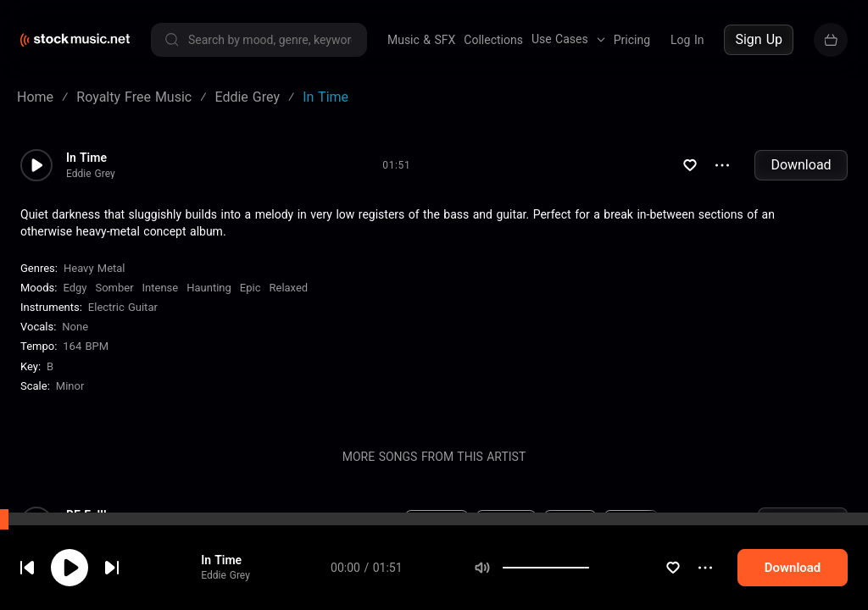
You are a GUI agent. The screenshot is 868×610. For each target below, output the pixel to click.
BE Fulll (86, 515)
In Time (86, 158)
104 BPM (309, 587)
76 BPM (309, 523)
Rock (425, 587)
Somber (114, 288)
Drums (525, 587)
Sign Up (759, 39)
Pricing (632, 40)
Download (801, 165)
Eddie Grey (91, 174)
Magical (631, 523)
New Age (506, 523)
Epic (250, 288)
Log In (687, 40)
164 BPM (86, 346)
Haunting (209, 288)
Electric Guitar (123, 307)
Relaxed (288, 288)
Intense (161, 288)
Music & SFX (421, 40)
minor (70, 386)
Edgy (75, 288)
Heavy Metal (95, 268)
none (75, 327)
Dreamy (570, 523)
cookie (114, 565)
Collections (493, 40)
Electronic (437, 523)
